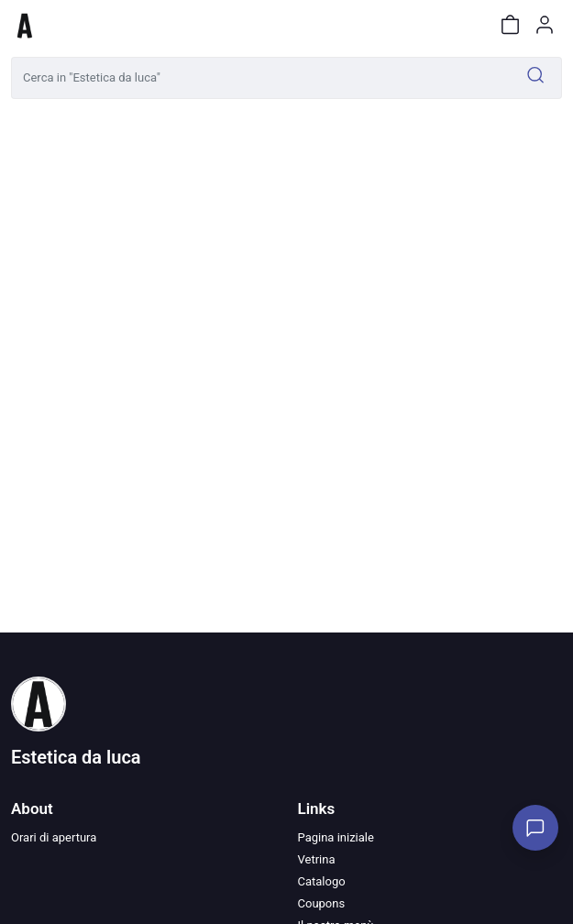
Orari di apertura (54, 837)
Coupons (322, 903)
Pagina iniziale (336, 837)
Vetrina (317, 859)
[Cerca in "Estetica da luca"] (261, 78)
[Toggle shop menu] (61, 25)
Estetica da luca (76, 757)
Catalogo (322, 881)
